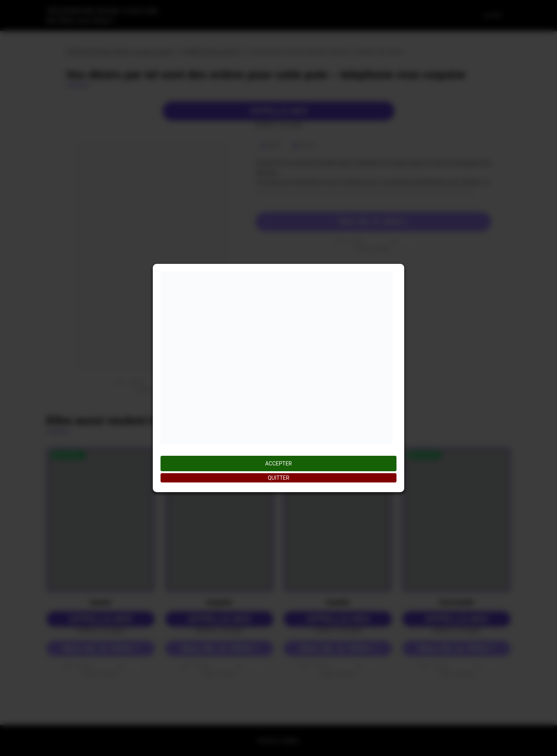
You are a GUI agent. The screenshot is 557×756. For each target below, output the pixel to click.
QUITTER (278, 478)
